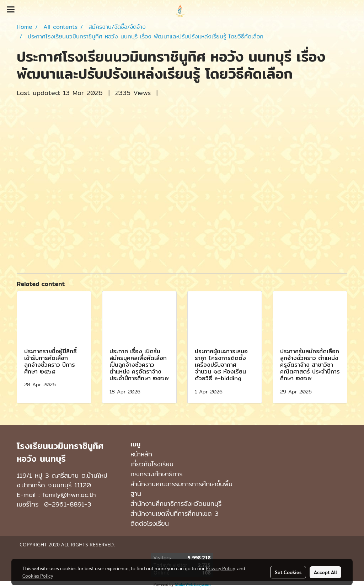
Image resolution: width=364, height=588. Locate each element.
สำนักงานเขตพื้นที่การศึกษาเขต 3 (175, 513)
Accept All (325, 572)
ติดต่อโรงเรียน (150, 523)
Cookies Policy (38, 576)
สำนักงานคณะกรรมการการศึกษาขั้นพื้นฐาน (181, 489)
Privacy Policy (220, 568)
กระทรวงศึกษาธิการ (156, 474)
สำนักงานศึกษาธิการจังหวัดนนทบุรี (176, 504)
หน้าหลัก (141, 454)
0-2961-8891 (64, 504)
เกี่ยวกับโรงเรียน (152, 464)
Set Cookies (288, 572)
